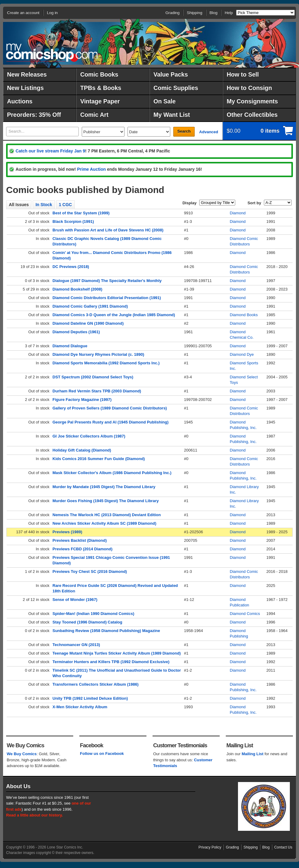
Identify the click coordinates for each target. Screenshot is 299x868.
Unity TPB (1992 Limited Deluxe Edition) (90, 698)
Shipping (195, 13)
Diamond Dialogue (70, 346)
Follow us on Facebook (102, 754)
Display (189, 203)
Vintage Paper (100, 101)
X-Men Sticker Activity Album (80, 707)
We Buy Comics (22, 754)
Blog (214, 13)
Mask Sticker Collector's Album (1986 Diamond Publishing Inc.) (112, 473)
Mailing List (253, 754)
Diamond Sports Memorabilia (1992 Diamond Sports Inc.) (106, 363)
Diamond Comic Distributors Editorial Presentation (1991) (107, 298)
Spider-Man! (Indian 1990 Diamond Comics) (93, 614)
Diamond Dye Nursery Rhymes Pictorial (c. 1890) (98, 354)
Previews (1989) (67, 532)
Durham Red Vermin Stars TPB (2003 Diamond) (97, 391)
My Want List (172, 115)
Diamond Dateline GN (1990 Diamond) (88, 323)
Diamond (238, 213)
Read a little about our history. (34, 815)
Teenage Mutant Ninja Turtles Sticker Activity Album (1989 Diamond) (117, 653)
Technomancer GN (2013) (76, 645)
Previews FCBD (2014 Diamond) (83, 549)
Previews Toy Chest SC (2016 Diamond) (90, 572)
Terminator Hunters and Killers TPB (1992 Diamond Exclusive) (111, 662)
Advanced (209, 132)
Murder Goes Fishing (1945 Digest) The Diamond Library (106, 501)
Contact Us (283, 847)
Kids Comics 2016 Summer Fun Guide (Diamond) (99, 459)
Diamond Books (244, 315)
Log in (52, 13)
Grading (172, 13)
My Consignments (252, 101)
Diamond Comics (245, 614)
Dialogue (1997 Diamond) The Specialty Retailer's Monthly (107, 281)
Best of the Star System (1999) (81, 213)
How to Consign (249, 88)
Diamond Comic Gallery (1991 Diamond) (90, 306)
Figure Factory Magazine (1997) (82, 400)
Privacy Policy (210, 847)
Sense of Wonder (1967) (75, 600)
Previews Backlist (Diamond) (80, 540)
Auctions (20, 101)
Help (229, 13)
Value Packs (171, 74)
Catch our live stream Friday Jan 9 (50, 151)
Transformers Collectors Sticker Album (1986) (95, 684)
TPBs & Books (101, 88)
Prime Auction (91, 169)
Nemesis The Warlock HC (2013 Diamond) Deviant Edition (107, 515)
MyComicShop (52, 53)
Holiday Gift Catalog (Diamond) (82, 450)
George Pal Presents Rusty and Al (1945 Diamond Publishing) (110, 422)
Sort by (254, 203)
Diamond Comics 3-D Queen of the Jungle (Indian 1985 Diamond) (114, 315)
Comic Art (94, 115)
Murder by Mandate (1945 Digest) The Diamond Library (104, 487)
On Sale (165, 101)
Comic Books (99, 74)
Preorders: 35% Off (34, 115)
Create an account (23, 13)
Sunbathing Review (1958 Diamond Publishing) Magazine (106, 631)
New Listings (25, 88)
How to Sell (243, 74)
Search (184, 131)
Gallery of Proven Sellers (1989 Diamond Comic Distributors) (110, 408)
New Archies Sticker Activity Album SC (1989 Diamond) (104, 523)
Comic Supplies (176, 88)
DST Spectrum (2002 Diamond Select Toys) (93, 377)
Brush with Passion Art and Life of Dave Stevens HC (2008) (108, 230)
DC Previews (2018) (71, 267)
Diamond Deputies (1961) (76, 332)
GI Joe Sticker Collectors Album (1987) (89, 436)
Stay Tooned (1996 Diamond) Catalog (87, 622)
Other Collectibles (252, 115)
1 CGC (65, 205)
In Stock (44, 205)
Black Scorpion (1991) (73, 221)
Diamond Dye (242, 354)
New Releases (27, 74)
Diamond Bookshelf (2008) (77, 289)
